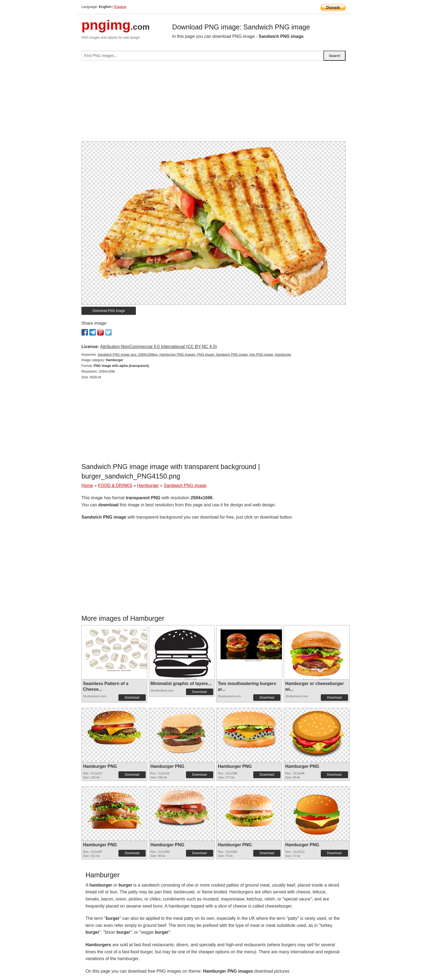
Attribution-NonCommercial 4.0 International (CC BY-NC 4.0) (158, 347)
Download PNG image (109, 311)
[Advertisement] (213, 103)
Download (132, 698)
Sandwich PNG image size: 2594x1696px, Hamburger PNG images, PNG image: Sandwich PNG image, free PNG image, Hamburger (194, 355)
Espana (120, 7)
